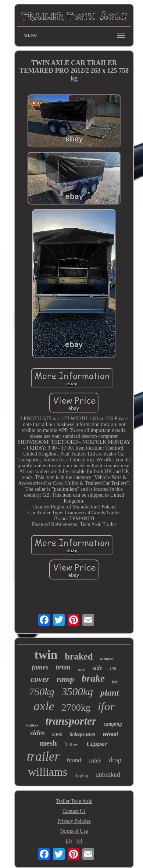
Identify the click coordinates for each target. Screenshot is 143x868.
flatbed (71, 745)
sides (37, 733)
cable (95, 760)
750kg (42, 692)
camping (113, 724)
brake (93, 678)
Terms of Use (74, 831)
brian (63, 667)
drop (115, 760)
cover (40, 679)
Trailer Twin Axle (74, 801)
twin (46, 655)
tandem (107, 659)
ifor (106, 706)
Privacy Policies (74, 821)
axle (44, 706)
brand (74, 760)
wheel (110, 734)
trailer (43, 756)
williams (48, 772)
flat (115, 682)
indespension (82, 734)
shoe (57, 734)
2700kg (76, 708)
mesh (48, 743)
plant (110, 693)
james (40, 667)
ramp (65, 679)
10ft (113, 668)
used (82, 669)
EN (69, 841)
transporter (71, 721)
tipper (97, 744)
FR (80, 841)
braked (79, 656)
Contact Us (74, 811)
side (97, 668)
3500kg (77, 692)
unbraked (108, 775)
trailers (32, 725)
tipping (81, 776)
